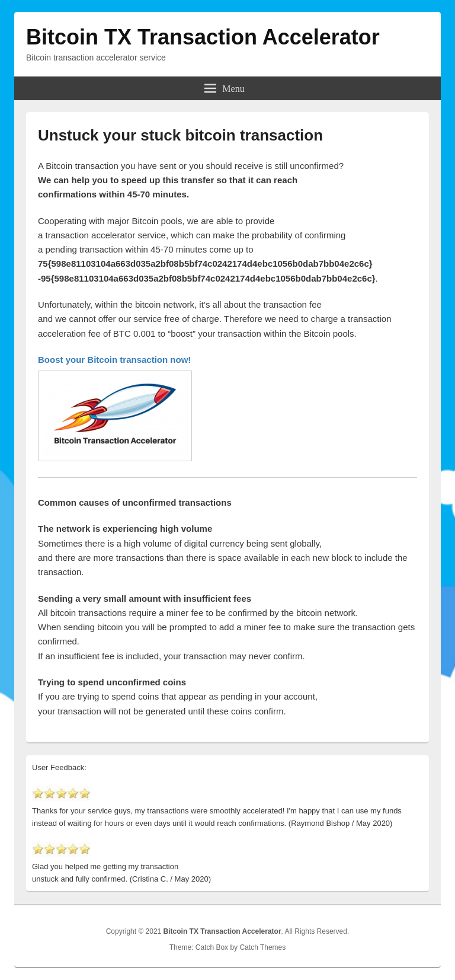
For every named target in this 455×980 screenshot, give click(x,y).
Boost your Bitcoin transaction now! (114, 360)
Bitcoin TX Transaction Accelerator (203, 37)
